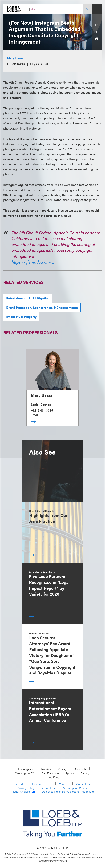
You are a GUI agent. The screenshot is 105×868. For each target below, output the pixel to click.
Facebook (38, 784)
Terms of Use (49, 788)
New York (45, 769)
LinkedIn (20, 784)
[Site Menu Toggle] (97, 9)
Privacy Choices (23, 792)
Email (35, 415)
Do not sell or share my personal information (68, 792)
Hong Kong (52, 777)
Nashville (81, 769)
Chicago (63, 769)
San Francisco (50, 773)
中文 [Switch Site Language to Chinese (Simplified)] (33, 9)
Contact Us (83, 784)
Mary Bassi (15, 58)
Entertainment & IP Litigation (28, 298)
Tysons (70, 773)
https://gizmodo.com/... (33, 262)
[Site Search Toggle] (87, 9)
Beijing (85, 773)
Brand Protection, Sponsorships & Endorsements (42, 307)
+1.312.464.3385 (42, 410)
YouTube (64, 784)
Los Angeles (25, 769)
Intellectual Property (21, 317)
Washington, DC (25, 773)
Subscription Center (75, 788)
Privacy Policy (26, 788)
